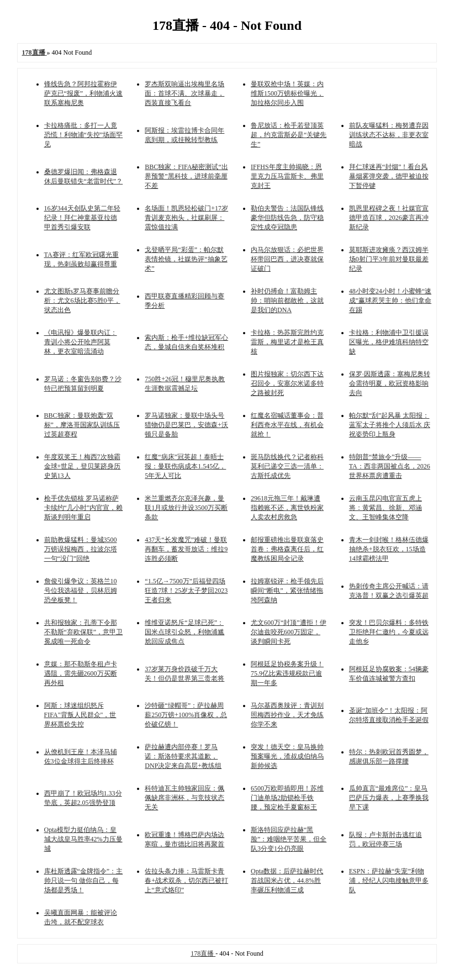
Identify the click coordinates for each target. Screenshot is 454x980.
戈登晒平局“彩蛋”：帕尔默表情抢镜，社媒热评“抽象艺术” (186, 259)
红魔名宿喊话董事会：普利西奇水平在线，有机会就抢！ (287, 425)
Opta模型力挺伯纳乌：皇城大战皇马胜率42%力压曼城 (83, 839)
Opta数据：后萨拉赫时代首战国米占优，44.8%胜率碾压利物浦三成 (287, 881)
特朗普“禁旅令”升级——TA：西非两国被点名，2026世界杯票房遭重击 (390, 466)
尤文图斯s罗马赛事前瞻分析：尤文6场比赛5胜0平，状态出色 (82, 301)
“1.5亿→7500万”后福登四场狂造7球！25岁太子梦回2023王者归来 (186, 591)
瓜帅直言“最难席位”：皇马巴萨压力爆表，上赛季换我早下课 (389, 798)
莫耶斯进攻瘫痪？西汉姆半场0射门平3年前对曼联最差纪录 (389, 259)
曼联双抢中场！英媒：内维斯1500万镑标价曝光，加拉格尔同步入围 (287, 93)
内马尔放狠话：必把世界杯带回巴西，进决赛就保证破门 (287, 259)
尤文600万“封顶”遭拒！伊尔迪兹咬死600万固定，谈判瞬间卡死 (289, 632)
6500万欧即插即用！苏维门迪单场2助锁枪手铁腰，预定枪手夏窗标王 (287, 798)
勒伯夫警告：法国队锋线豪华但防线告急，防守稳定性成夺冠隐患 (287, 218)
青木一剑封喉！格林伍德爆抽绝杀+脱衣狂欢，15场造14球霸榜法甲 (389, 549)
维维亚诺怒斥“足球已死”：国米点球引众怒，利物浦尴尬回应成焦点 (184, 632)
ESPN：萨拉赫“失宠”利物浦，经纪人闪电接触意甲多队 (389, 881)
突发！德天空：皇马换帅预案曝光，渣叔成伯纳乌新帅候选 (287, 756)
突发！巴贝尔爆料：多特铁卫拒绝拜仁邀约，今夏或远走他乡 (389, 632)
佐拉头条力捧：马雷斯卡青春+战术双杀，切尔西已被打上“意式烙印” (186, 881)
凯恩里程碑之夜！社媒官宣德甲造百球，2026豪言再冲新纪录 (389, 218)
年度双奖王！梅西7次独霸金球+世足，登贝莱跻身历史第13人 (83, 466)
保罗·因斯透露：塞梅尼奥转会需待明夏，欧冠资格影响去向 (390, 383)
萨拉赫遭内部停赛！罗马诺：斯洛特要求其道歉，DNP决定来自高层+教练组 (183, 756)
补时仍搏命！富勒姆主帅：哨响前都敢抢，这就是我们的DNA (287, 301)
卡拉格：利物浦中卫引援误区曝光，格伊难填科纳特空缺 (389, 342)
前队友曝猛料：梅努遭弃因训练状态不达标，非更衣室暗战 (389, 135)
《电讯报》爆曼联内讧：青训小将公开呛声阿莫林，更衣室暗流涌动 (81, 342)
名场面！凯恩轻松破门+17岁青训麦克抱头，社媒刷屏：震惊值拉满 (186, 218)
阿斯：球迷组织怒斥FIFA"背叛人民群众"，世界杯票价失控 (80, 715)
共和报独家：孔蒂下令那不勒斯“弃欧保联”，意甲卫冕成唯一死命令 (84, 632)
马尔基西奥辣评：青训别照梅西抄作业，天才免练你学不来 (287, 715)
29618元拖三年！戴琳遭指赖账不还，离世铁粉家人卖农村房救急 (287, 508)
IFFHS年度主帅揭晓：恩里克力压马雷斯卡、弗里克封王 (287, 176)
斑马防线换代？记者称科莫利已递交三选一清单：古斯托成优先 (287, 466)
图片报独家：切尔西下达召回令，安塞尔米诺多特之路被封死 (287, 383)
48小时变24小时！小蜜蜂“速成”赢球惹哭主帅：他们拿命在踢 (390, 301)
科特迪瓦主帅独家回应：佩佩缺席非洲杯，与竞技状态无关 (184, 798)
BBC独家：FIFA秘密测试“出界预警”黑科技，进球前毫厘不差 (186, 176)
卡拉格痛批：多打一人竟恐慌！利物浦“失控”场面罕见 (84, 135)
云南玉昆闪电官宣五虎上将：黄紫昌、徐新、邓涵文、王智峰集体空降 (386, 508)
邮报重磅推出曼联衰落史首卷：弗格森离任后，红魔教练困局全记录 (287, 549)
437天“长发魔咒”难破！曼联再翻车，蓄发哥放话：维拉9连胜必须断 (186, 549)
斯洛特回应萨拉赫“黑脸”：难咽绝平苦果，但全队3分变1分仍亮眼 (289, 839)
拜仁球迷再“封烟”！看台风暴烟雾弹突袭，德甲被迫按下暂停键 (389, 176)
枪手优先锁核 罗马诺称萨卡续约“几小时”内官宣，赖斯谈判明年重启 (84, 508)
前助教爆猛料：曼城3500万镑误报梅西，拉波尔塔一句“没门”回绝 (81, 549)
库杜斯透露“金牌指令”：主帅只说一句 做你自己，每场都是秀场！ (84, 881)
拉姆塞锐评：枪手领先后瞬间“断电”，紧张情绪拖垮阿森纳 (287, 591)
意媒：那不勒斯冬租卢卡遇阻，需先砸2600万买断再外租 (81, 673)
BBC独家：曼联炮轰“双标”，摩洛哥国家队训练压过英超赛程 (82, 425)
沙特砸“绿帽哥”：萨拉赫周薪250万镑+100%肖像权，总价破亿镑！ (186, 715)
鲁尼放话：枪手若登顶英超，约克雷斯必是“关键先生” (289, 135)
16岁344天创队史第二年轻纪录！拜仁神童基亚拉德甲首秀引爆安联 (82, 218)
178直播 (203, 953)
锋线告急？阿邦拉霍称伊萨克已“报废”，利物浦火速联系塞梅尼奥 (84, 93)
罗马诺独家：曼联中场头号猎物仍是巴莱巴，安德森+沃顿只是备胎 (186, 425)
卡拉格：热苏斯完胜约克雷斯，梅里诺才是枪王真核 (287, 342)
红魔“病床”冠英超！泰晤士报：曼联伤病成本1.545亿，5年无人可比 (185, 466)
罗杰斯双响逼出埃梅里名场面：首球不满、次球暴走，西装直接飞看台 (184, 93)
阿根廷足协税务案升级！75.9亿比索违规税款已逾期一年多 (287, 673)
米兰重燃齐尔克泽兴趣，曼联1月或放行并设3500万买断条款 (186, 508)
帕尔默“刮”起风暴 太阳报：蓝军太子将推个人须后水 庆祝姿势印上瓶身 (390, 425)
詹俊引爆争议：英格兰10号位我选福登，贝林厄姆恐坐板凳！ (81, 591)
